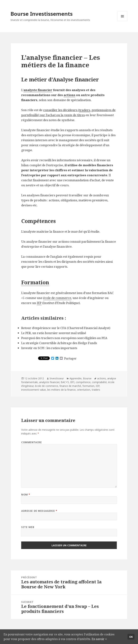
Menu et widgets (122, 21)
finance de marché (70, 386)
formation (88, 386)
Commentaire (31, 442)
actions (69, 95)
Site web (28, 527)
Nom (26, 494)
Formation (35, 282)
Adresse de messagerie (39, 511)
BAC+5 (65, 382)
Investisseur (57, 378)
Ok (131, 634)
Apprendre (76, 378)
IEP (39, 303)
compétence (83, 382)
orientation (84, 390)
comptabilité (99, 382)
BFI (72, 382)
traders (85, 110)
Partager (70, 358)
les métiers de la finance (61, 390)
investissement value (34, 390)
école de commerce (57, 298)
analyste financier (38, 90)
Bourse (87, 378)
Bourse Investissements (42, 14)
